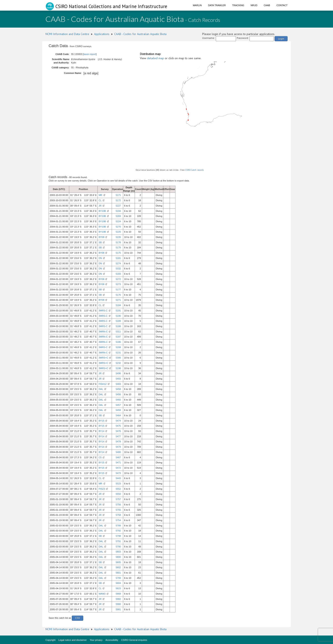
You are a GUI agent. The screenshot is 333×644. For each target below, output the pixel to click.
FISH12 (102, 384)
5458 (118, 389)
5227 (118, 206)
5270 (118, 227)
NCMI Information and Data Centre (67, 34)
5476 (118, 431)
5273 (118, 284)
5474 (118, 421)
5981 (118, 609)
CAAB (267, 5)
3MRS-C (103, 311)
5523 (118, 484)
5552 (118, 489)
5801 (118, 573)
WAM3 (102, 594)
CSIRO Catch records (194, 170)
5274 (118, 263)
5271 (118, 300)
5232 (118, 363)
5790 (118, 547)
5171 (118, 195)
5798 (118, 536)
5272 (118, 279)
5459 (118, 410)
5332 (118, 269)
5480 (118, 452)
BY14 (101, 431)
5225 (118, 232)
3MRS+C (103, 358)
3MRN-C (103, 332)
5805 (118, 562)
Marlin (197, 5)
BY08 (101, 237)
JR (100, 206)
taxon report (90, 54)
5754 (118, 520)
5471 (118, 463)
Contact (282, 5)
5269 (118, 216)
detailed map (155, 58)
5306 (118, 358)
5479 (118, 447)
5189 (118, 321)
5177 (118, 290)
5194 (118, 211)
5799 (118, 578)
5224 (118, 221)
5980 (118, 604)
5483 (118, 384)
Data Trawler (217, 5)
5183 (118, 274)
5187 (118, 337)
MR (100, 195)
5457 (118, 405)
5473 (118, 473)
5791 (118, 541)
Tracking (238, 5)
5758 (118, 515)
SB (100, 242)
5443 (118, 478)
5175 (118, 253)
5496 (118, 373)
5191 (118, 311)
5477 (118, 436)
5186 (118, 342)
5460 (118, 400)
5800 (118, 557)
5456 (118, 394)
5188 (118, 326)
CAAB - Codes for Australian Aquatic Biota (140, 34)
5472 (118, 468)
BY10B (102, 211)
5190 (118, 316)
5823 (118, 588)
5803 (118, 552)
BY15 (101, 421)
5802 (118, 567)
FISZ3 (102, 489)
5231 (118, 353)
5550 (118, 494)
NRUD (254, 5)
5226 (118, 237)
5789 (118, 526)
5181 (118, 258)
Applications (102, 34)
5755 (118, 510)
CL (100, 200)
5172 (118, 200)
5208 (118, 347)
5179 (118, 247)
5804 (118, 583)
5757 (118, 499)
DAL (101, 389)
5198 (118, 368)
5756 (118, 505)
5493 (118, 379)
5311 (118, 332)
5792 (118, 531)
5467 (118, 457)
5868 (118, 594)
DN (100, 258)
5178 (118, 242)
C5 (100, 457)
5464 (118, 415)
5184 (118, 305)
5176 (118, 295)
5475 (118, 426)
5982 (118, 599)
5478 (118, 442)
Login (281, 39)
